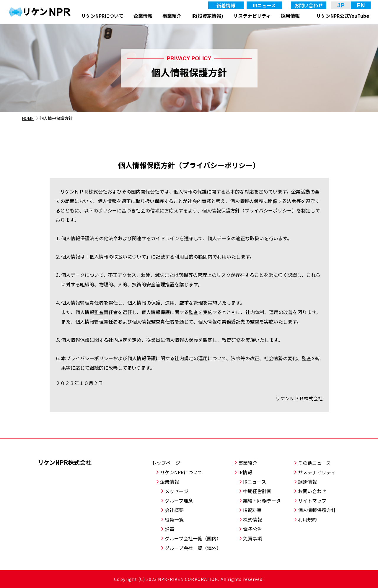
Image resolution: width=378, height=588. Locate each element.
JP (341, 5)
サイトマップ (312, 501)
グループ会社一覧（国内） (193, 538)
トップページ (166, 463)
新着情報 (226, 5)
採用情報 (290, 16)
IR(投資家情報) (207, 16)
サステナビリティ (252, 16)
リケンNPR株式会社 (65, 462)
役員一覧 (174, 519)
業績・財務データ (262, 501)
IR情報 (245, 472)
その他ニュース (314, 463)
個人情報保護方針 (317, 510)
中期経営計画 (257, 491)
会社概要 (174, 510)
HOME (28, 118)
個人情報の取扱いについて (118, 256)
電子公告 (252, 529)
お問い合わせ (309, 5)
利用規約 (307, 519)
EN (361, 5)
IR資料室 (252, 510)
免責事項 (252, 538)
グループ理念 (179, 501)
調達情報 (307, 482)
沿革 (170, 529)
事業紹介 (172, 16)
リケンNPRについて (102, 16)
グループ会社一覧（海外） (193, 548)
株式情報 (252, 519)
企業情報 (143, 16)
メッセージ (177, 491)
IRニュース (264, 5)
